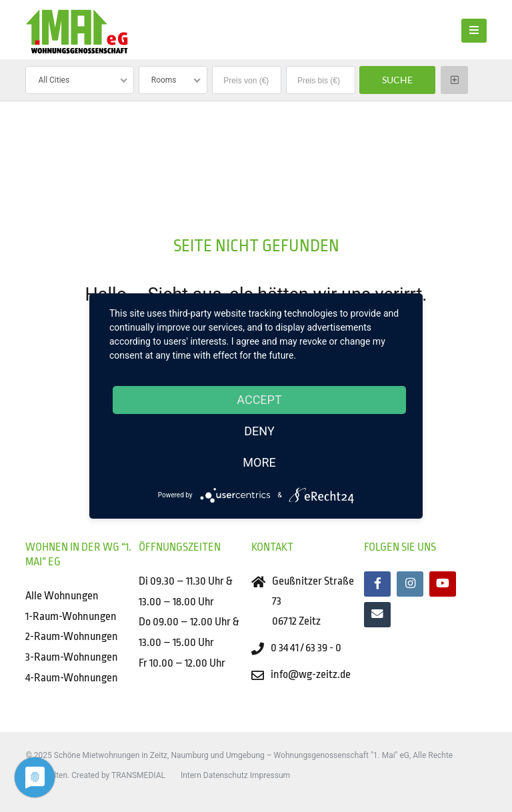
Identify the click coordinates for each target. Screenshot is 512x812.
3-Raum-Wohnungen (72, 657)
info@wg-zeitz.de (311, 674)
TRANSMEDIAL (138, 775)
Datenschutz (226, 775)
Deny (259, 431)
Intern (191, 775)
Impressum (270, 775)
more (259, 462)
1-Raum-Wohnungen (71, 616)
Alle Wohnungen (62, 596)
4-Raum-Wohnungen (72, 678)
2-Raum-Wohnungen (72, 636)
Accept (259, 400)
